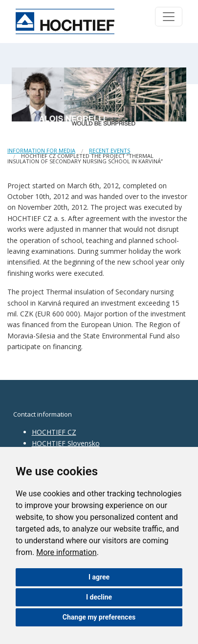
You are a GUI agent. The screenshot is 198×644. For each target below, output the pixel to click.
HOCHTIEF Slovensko (66, 443)
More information (66, 552)
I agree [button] (99, 577)
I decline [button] (99, 597)
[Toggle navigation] (169, 17)
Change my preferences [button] (99, 617)
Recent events (110, 150)
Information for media (41, 150)
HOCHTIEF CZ (54, 432)
